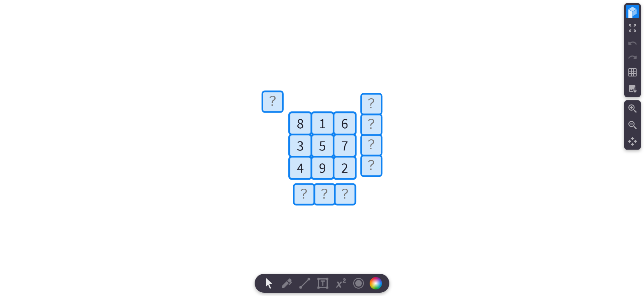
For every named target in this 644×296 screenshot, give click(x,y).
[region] (322, 148)
